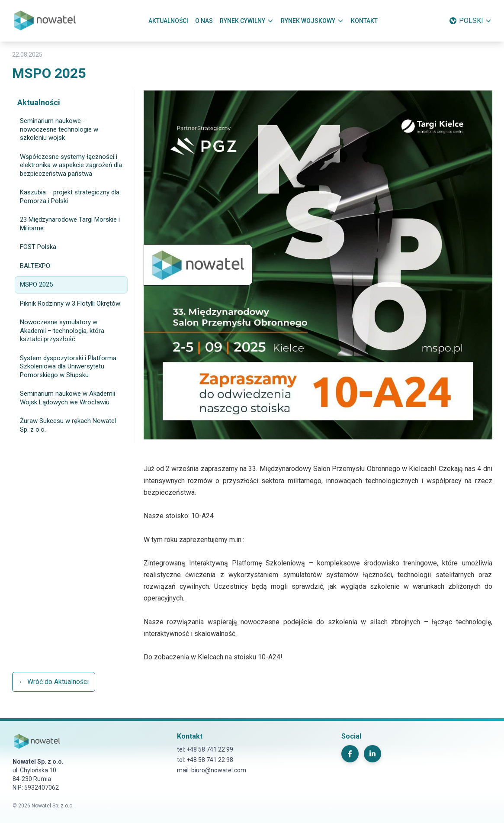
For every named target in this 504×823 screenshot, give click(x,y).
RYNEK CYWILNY (247, 21)
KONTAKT (364, 21)
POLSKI (470, 21)
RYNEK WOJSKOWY (312, 21)
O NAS (204, 21)
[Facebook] (350, 754)
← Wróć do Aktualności (54, 682)
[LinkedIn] (372, 754)
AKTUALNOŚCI (168, 21)
